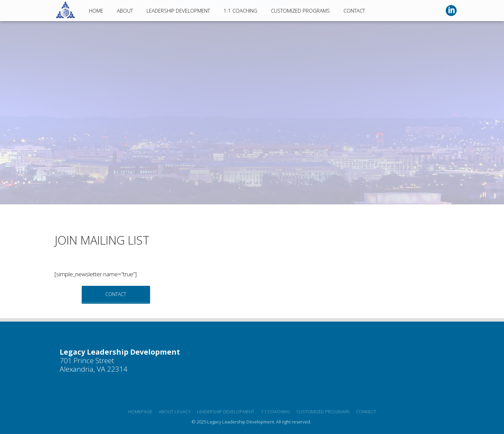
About (125, 11)
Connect (366, 412)
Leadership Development (178, 11)
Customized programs (323, 412)
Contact (354, 11)
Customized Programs (300, 11)
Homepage (140, 412)
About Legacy (175, 412)
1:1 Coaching (240, 11)
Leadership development (226, 412)
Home (96, 11)
